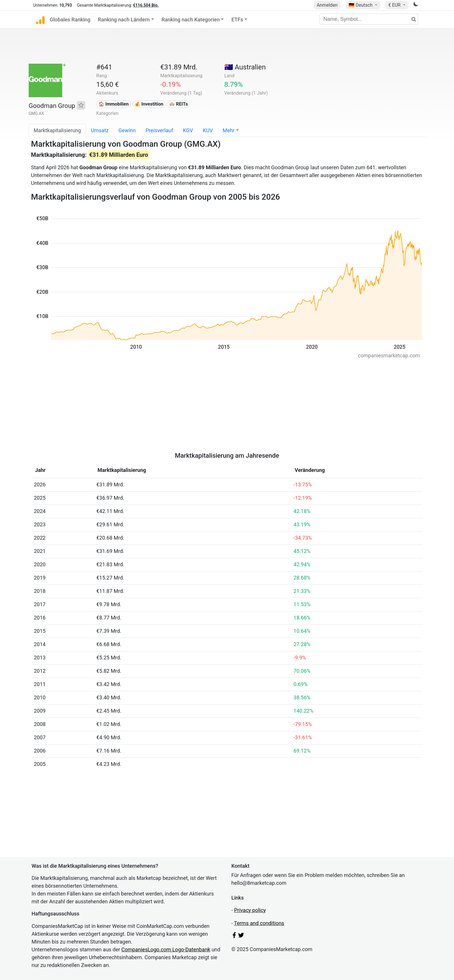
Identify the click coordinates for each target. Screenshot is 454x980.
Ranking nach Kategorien (191, 20)
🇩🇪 (361, 5)
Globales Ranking (70, 20)
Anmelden (327, 5)
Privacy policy (250, 910)
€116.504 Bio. (146, 5)
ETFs (237, 20)
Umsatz (100, 130)
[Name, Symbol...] (369, 19)
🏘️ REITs (179, 104)
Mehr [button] (229, 130)
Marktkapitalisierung (57, 130)
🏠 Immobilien (114, 104)
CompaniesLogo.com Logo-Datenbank (166, 949)
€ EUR (395, 5)
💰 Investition (149, 104)
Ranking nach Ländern (124, 20)
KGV (188, 130)
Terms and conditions (259, 923)
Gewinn (127, 130)
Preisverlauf (159, 130)
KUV (208, 130)
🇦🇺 (245, 67)
